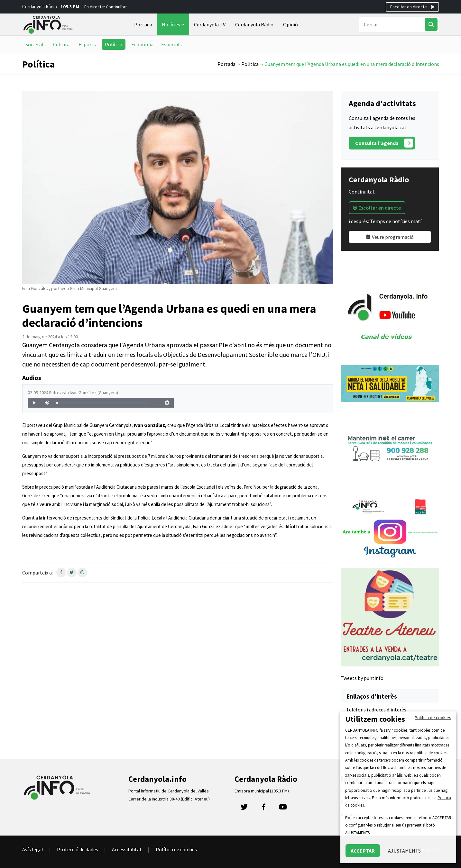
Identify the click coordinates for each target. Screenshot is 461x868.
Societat (35, 44)
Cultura (61, 44)
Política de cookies (176, 849)
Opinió (290, 24)
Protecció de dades (78, 849)
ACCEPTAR (363, 851)
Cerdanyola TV (210, 24)
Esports (87, 44)
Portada (143, 24)
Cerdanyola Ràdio (254, 24)
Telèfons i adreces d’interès (376, 710)
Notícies (174, 24)
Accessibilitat (127, 849)
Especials (171, 44)
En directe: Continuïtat (106, 7)
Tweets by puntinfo (362, 678)
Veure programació (390, 237)
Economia (142, 44)
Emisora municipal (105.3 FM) (262, 791)
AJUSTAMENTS (404, 851)
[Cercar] (431, 24)
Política (114, 44)
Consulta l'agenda (384, 143)
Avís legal (33, 849)
